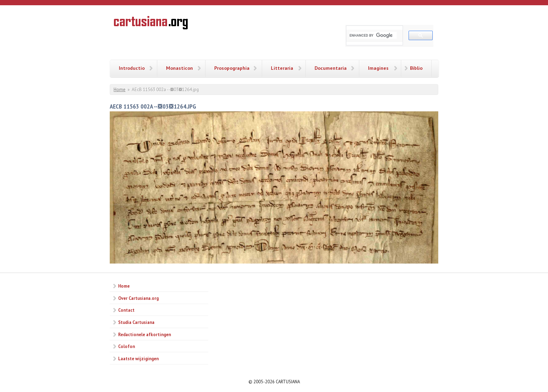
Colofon (127, 346)
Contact (126, 310)
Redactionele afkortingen (145, 334)
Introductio (132, 68)
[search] (373, 35)
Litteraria (282, 68)
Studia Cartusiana (136, 322)
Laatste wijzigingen (138, 358)
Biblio (416, 68)
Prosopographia (232, 68)
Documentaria (331, 68)
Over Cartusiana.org (138, 298)
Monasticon (179, 68)
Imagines (378, 68)
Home (120, 90)
